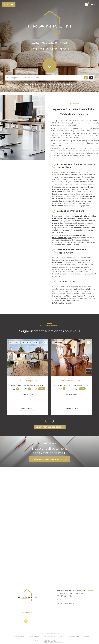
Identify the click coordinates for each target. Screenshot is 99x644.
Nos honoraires (19, 636)
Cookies (87, 636)
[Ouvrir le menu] (9, 5)
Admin (62, 636)
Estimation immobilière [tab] (71, 211)
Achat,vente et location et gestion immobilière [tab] (76, 166)
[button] (52, 421)
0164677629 (62, 600)
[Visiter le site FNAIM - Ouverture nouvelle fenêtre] (26, 621)
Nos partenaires (34, 636)
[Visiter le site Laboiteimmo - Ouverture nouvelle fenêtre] (53, 641)
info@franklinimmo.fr (66, 603)
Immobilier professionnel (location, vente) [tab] (72, 251)
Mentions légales (49, 636)
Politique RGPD (74, 636)
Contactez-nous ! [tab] (67, 281)
